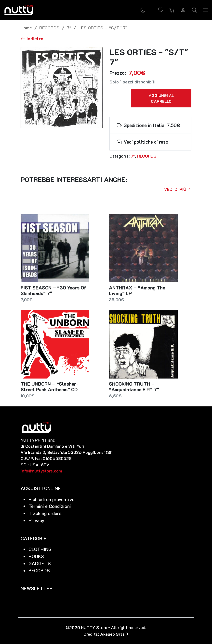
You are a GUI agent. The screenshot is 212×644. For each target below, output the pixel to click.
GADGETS (40, 563)
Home (26, 28)
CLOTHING (40, 549)
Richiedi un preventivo (52, 499)
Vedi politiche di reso (146, 142)
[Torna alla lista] (32, 39)
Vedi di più (178, 189)
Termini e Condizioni (50, 506)
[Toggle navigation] (206, 10)
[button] (172, 10)
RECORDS (49, 28)
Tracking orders (45, 513)
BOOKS (36, 556)
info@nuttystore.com (41, 471)
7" (69, 28)
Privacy (36, 520)
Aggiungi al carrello (161, 98)
